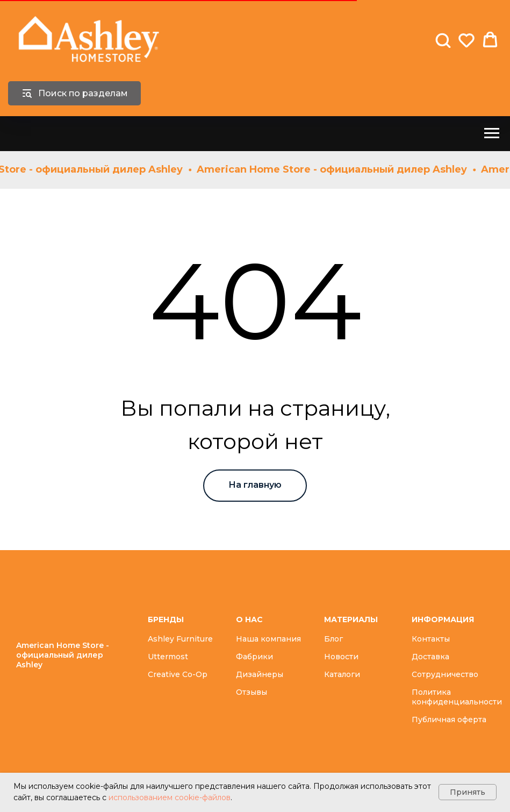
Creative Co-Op (178, 674)
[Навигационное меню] (492, 133)
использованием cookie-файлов (170, 797)
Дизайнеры (260, 674)
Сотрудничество (445, 674)
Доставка (430, 657)
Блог (333, 639)
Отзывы (252, 692)
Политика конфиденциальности (457, 697)
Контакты (431, 639)
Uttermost (168, 657)
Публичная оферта (449, 720)
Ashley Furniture (180, 639)
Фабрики (254, 657)
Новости (341, 657)
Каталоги (342, 674)
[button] (443, 40)
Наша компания (268, 639)
